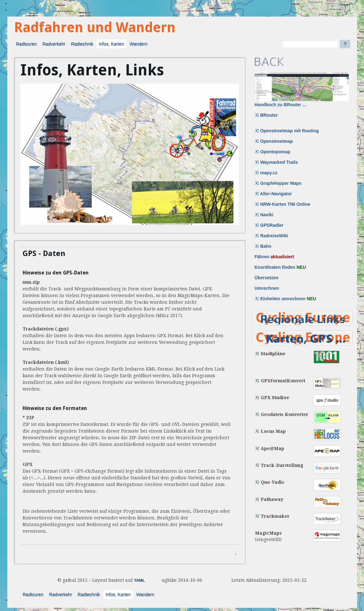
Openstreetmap (274, 141)
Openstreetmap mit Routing (287, 131)
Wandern (139, 44)
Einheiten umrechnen (285, 299)
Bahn (263, 246)
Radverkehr (54, 44)
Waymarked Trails (276, 162)
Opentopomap (273, 152)
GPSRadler (269, 225)
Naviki (264, 215)
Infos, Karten (111, 44)
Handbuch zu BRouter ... (302, 90)
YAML (139, 580)
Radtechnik (82, 44)
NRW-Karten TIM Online (282, 204)
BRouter (266, 115)
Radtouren (27, 44)
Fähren (275, 257)
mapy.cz (266, 173)
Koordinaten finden (280, 267)
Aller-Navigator (273, 194)
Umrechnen (267, 288)
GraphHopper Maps (278, 183)
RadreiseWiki (271, 236)
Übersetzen (267, 278)
